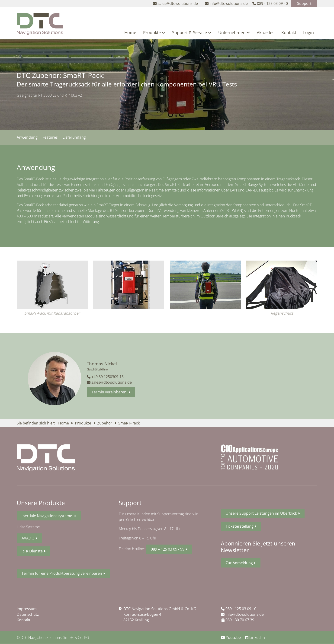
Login (308, 32)
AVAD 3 (28, 538)
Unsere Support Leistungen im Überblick (261, 513)
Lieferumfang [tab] (74, 137)
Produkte (154, 32)
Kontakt (289, 32)
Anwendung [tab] (27, 137)
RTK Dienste (32, 551)
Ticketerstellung (240, 526)
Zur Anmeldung (239, 563)
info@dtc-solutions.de (242, 614)
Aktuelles (266, 32)
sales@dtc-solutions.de (109, 382)
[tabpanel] (167, 196)
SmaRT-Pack (129, 423)
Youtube (231, 638)
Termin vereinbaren (109, 392)
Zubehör (105, 423)
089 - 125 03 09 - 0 (239, 609)
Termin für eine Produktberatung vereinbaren (62, 573)
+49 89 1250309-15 (105, 377)
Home (130, 32)
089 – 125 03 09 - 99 (168, 549)
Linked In (255, 638)
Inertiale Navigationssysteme (47, 516)
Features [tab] (50, 137)
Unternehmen (234, 32)
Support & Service (192, 32)
